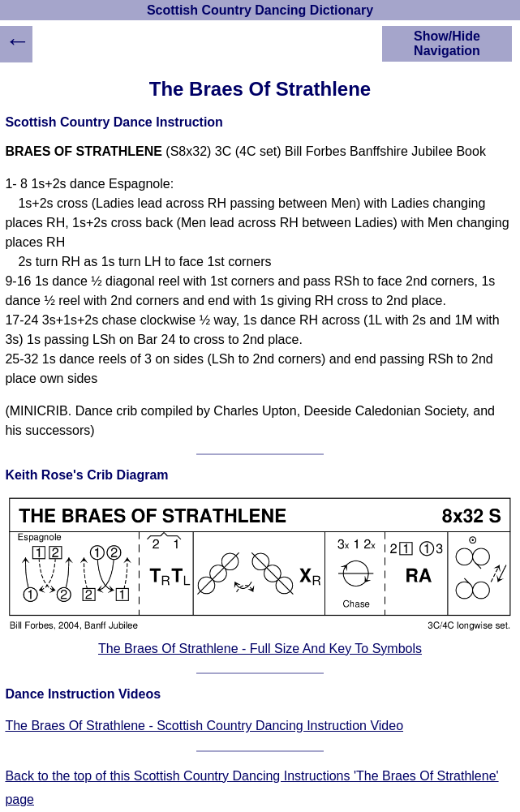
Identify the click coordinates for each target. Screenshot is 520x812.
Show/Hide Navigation (447, 43)
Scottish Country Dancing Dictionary (260, 10)
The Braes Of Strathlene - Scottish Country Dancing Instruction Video (204, 726)
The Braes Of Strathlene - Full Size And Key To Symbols (260, 649)
